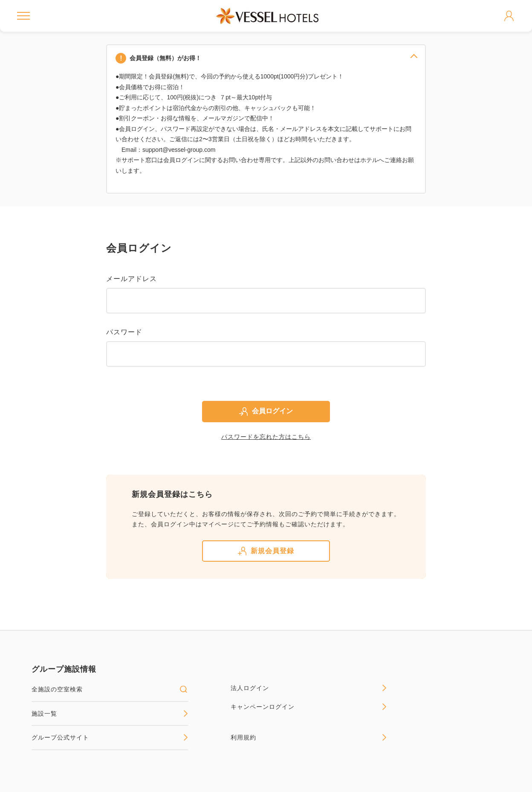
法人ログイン (309, 688)
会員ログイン (266, 412)
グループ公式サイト (110, 737)
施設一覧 (110, 714)
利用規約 (309, 737)
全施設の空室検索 (110, 689)
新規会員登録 (266, 551)
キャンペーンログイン (309, 707)
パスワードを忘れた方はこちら (266, 437)
